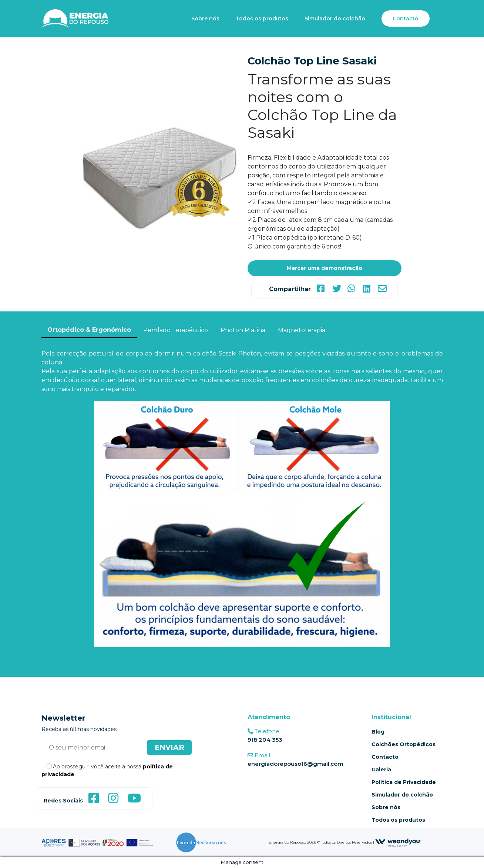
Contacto (406, 19)
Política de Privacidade (404, 782)
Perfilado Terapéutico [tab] (176, 330)
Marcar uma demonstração (325, 268)
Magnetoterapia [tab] (302, 330)
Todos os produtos (262, 19)
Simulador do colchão (335, 19)
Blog (378, 732)
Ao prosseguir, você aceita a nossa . (107, 770)
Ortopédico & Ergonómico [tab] (89, 330)
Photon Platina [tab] (243, 330)
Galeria (381, 769)
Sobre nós (205, 19)
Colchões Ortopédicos (404, 744)
